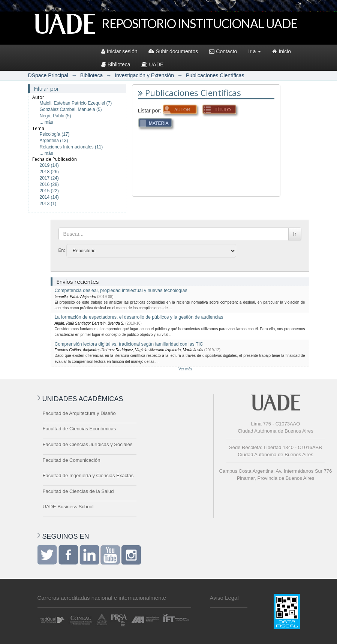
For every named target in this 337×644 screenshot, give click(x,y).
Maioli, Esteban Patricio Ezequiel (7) (76, 103)
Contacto (223, 51)
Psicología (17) (55, 134)
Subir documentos (173, 51)
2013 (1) (48, 204)
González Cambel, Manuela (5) (71, 109)
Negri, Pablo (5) (55, 116)
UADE (152, 64)
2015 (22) (49, 191)
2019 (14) (49, 165)
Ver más (185, 369)
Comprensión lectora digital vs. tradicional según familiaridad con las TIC (129, 344)
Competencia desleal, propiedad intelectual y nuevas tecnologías (121, 291)
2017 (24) (49, 178)
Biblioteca (116, 64)
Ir (295, 234)
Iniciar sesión (119, 51)
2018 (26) (49, 172)
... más (46, 122)
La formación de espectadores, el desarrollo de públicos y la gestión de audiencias (139, 317)
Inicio (282, 51)
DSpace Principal (48, 75)
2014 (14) (49, 197)
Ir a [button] (255, 51)
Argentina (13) (54, 141)
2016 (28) (49, 184)
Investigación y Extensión (144, 75)
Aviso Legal (224, 598)
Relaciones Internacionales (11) (71, 147)
